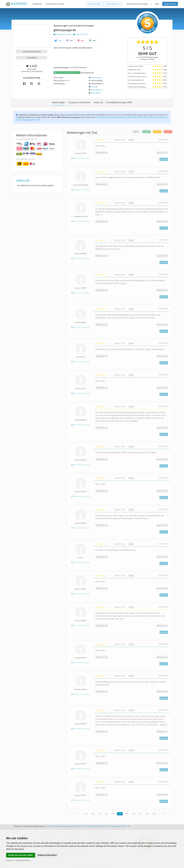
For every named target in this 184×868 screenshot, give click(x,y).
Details (131, 140)
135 (127, 814)
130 (93, 814)
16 (136, 132)
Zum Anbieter (32, 58)
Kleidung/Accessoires (63, 34)
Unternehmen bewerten (32, 52)
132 (106, 814)
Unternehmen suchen (55, 4)
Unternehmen (113, 4)
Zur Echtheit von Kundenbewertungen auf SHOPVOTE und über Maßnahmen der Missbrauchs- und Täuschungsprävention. (87, 826)
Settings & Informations (47, 855)
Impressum (10, 860)
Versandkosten (96, 93)
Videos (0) (98, 102)
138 (147, 814)
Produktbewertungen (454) (119, 102)
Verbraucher (95, 4)
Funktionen (37, 4)
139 (154, 814)
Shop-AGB (94, 87)
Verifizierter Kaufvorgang (81, 158)
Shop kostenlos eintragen (137, 4)
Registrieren (170, 4)
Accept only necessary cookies (21, 855)
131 (100, 814)
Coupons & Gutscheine (79, 102)
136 (133, 814)
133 (113, 814)
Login (157, 4)
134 (120, 814)
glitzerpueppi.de (96, 78)
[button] (59, 41)
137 (140, 814)
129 (86, 814)
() (162, 153)
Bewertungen (59, 102)
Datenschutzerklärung (23, 860)
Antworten (164, 159)
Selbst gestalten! (80, 34)
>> (165, 814)
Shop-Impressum (97, 90)
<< (75, 814)
